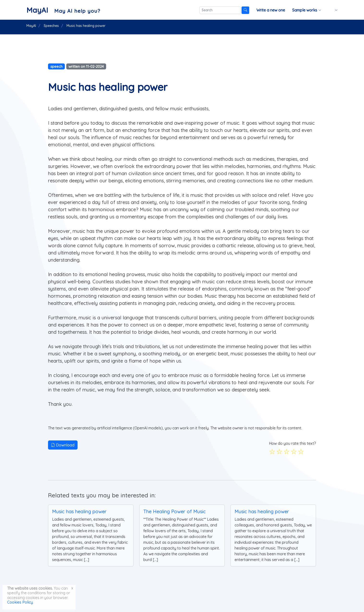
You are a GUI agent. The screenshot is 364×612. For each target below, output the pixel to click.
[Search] (220, 10)
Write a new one (271, 10)
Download (63, 445)
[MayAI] (63, 10)
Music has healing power (79, 511)
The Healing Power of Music (175, 511)
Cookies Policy (20, 602)
